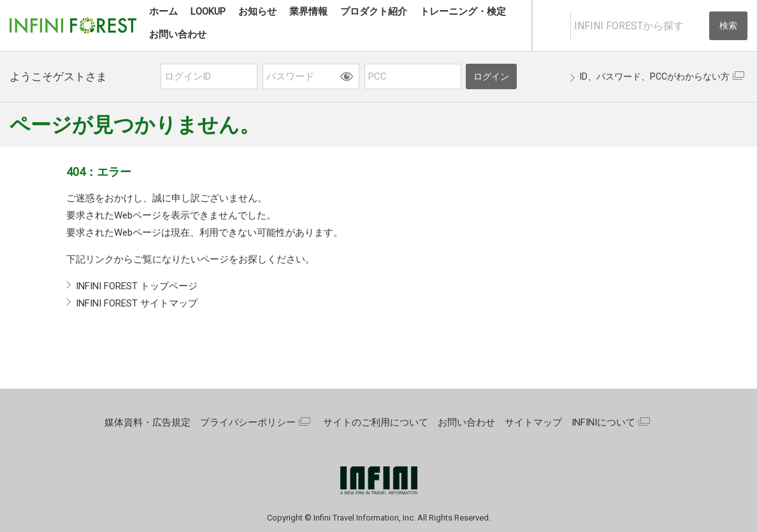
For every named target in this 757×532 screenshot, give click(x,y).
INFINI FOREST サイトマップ (137, 303)
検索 (728, 25)
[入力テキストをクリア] (698, 26)
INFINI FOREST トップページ (137, 286)
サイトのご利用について (376, 422)
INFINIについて (603, 422)
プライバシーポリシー (248, 422)
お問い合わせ (466, 422)
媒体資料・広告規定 (148, 422)
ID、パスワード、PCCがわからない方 (655, 76)
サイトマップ (533, 422)
